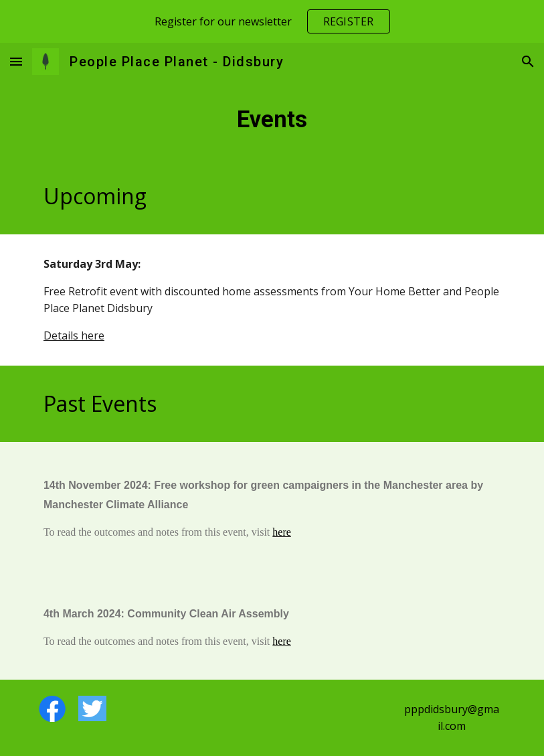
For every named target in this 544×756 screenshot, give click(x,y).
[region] (272, 21)
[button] (16, 61)
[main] (272, 119)
